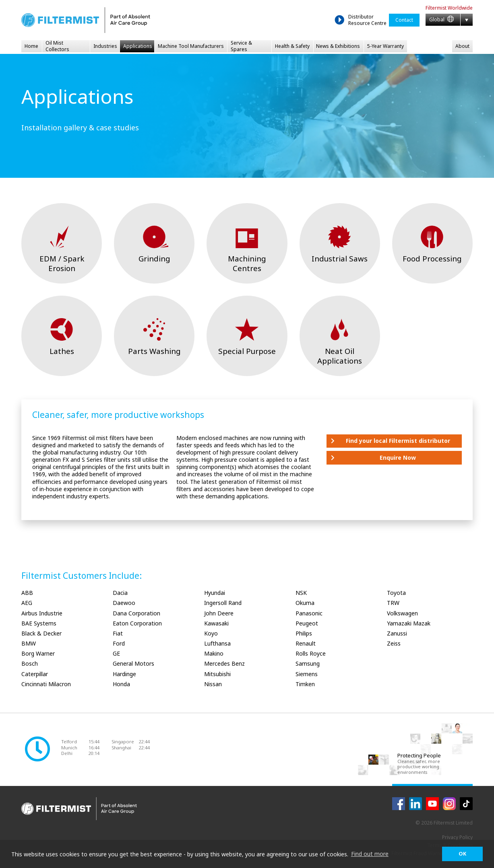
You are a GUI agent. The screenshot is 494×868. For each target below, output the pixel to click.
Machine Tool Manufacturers (191, 46)
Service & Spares (241, 46)
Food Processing (432, 258)
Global (442, 20)
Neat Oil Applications (340, 356)
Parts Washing (154, 351)
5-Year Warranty (385, 46)
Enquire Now (398, 458)
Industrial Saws (340, 258)
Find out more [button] (370, 854)
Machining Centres (247, 263)
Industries (105, 46)
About (462, 46)
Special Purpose (247, 351)
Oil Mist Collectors (57, 46)
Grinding (154, 258)
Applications (138, 46)
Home (31, 46)
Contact (404, 20)
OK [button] (462, 854)
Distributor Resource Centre (367, 20)
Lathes (62, 351)
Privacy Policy (457, 837)
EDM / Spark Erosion (62, 263)
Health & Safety (292, 46)
